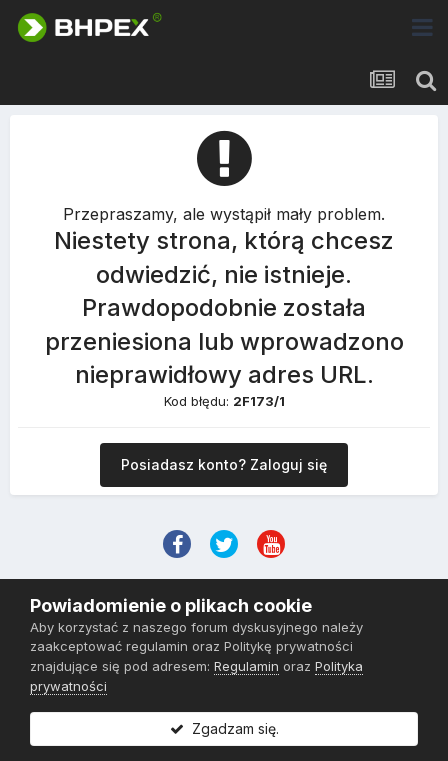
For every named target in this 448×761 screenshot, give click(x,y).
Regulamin (246, 666)
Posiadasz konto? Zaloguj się (224, 464)
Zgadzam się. (224, 728)
